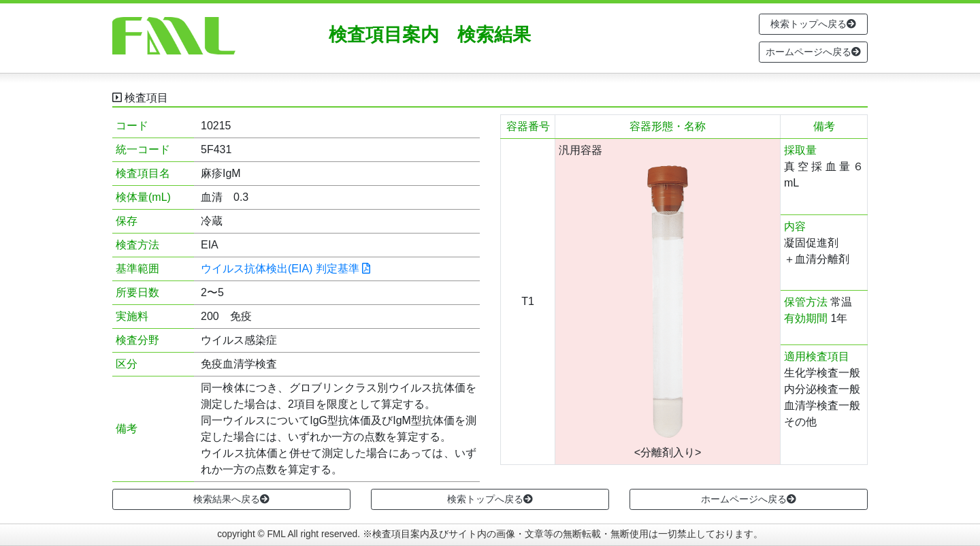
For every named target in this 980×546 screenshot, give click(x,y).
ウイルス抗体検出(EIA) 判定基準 (285, 269)
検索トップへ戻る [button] (813, 24)
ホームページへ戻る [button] (813, 52)
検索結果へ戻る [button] (231, 499)
